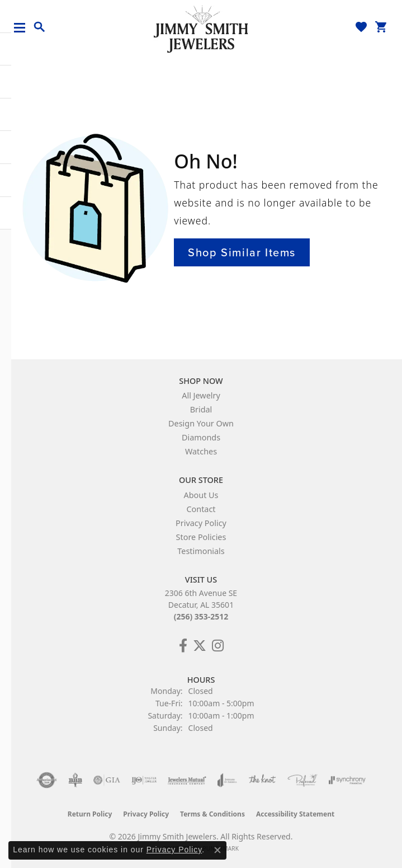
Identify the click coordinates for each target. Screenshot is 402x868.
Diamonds (201, 437)
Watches (201, 451)
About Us (201, 495)
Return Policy (90, 814)
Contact (201, 509)
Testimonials (201, 551)
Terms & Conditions (212, 814)
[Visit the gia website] (107, 780)
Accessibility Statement (295, 814)
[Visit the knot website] (262, 780)
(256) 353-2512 (201, 616)
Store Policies (201, 537)
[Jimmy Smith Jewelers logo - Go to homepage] (201, 29)
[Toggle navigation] (24, 28)
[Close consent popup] (217, 850)
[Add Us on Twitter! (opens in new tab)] (200, 646)
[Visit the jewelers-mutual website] (187, 780)
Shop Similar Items (242, 252)
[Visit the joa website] (227, 780)
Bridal (201, 409)
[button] (40, 27)
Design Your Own (201, 423)
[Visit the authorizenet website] (47, 780)
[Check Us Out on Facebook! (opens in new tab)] (183, 646)
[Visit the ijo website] (144, 780)
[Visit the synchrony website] (347, 780)
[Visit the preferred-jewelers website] (302, 780)
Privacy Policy (201, 523)
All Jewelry (201, 395)
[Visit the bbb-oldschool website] (75, 780)
